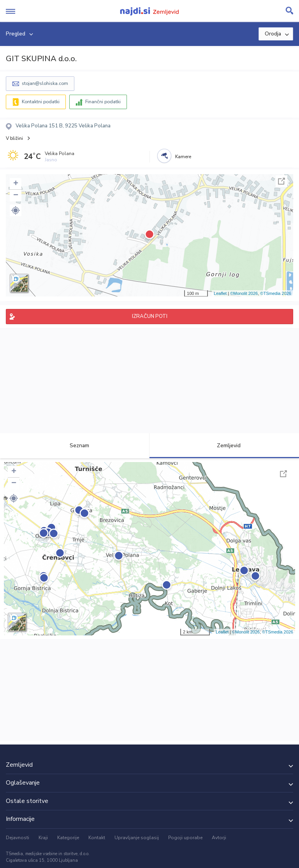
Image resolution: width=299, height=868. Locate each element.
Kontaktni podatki (41, 102)
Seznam (75, 445)
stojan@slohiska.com (45, 83)
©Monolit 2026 (244, 293)
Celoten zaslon (281, 181)
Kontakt (97, 838)
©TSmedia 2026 (276, 293)
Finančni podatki (103, 102)
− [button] (16, 196)
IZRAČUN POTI (150, 316)
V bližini (14, 138)
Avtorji (219, 838)
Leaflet (220, 293)
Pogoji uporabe (185, 838)
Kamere (183, 157)
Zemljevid (224, 445)
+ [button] (16, 184)
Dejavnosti (18, 838)
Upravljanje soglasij (137, 838)
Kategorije (68, 838)
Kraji (43, 838)
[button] (16, 210)
